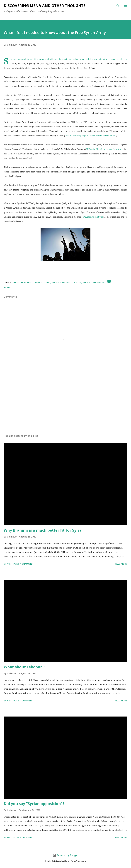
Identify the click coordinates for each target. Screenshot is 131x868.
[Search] (118, 6)
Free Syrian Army (23, 282)
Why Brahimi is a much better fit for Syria (43, 530)
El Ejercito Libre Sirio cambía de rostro (103, 149)
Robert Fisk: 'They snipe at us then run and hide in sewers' (90, 136)
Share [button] (7, 287)
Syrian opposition (93, 282)
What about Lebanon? (24, 667)
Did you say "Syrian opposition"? (34, 804)
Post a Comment (23, 564)
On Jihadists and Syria (93, 217)
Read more (121, 564)
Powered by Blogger (65, 855)
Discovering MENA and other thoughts (45, 6)
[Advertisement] (65, 402)
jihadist (38, 282)
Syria (47, 282)
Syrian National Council (66, 282)
